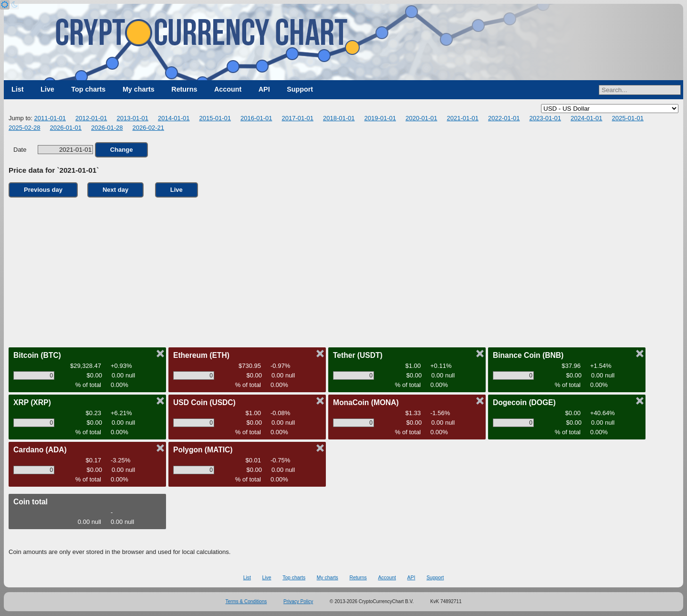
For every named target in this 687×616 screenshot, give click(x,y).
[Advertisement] (343, 270)
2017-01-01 (297, 118)
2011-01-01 (50, 118)
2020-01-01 (422, 118)
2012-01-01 (91, 118)
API (264, 89)
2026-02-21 (149, 128)
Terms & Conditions (246, 601)
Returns (184, 89)
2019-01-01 (380, 118)
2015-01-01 (215, 118)
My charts (139, 89)
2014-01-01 (174, 118)
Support (300, 89)
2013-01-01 (132, 118)
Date (53, 150)
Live (47, 89)
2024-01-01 (587, 118)
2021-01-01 (463, 118)
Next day (115, 190)
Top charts (88, 89)
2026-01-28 (107, 128)
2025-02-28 (25, 128)
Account (228, 89)
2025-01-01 (628, 118)
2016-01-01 (256, 118)
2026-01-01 (66, 128)
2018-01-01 (339, 118)
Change (122, 150)
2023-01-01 (545, 118)
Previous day (43, 190)
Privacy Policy (298, 601)
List (17, 89)
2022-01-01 (504, 118)
